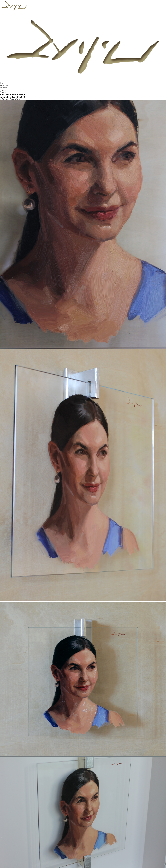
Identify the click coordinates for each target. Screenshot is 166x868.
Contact (4, 92)
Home (3, 83)
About (3, 90)
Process (4, 88)
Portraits (4, 85)
